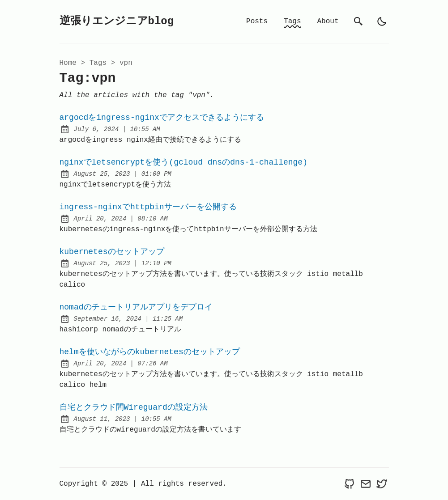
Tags (292, 21)
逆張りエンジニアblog (117, 21)
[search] (358, 21)
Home (68, 63)
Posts (257, 21)
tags (98, 63)
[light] (382, 21)
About (328, 21)
